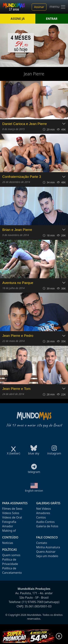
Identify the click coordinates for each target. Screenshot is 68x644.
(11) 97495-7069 (33, 602)
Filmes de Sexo (12, 509)
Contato (42, 543)
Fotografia (9, 522)
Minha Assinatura (48, 547)
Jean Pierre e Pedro (18, 336)
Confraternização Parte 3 (22, 177)
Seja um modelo (47, 556)
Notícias (8, 543)
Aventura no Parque (18, 283)
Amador (8, 526)
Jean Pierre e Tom (16, 389)
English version (34, 491)
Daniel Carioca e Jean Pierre (25, 124)
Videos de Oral (12, 517)
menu (58, 7)
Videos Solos (11, 513)
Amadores (43, 513)
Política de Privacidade (10, 562)
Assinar (39, 7)
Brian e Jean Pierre (17, 230)
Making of (9, 531)
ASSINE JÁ (18, 19)
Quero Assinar (46, 552)
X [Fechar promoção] (59, 636)
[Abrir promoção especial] (34, 636)
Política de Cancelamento (12, 570)
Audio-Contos (46, 522)
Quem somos (11, 555)
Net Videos (44, 509)
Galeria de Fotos (47, 526)
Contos (41, 517)
